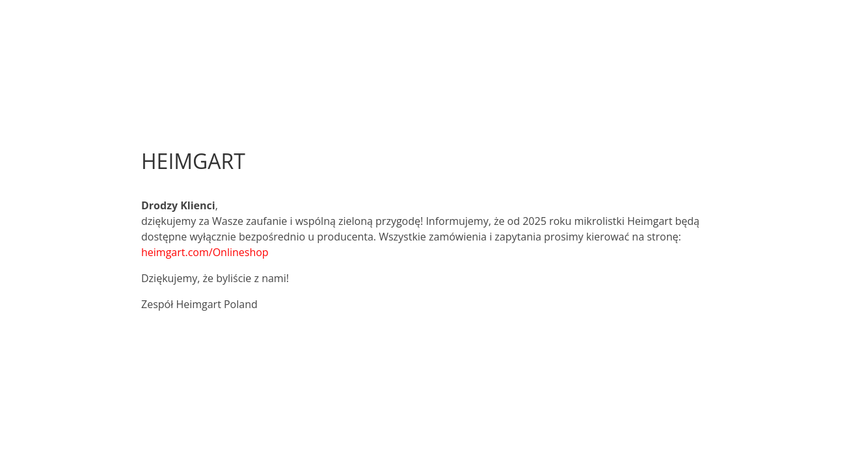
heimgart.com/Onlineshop (205, 252)
